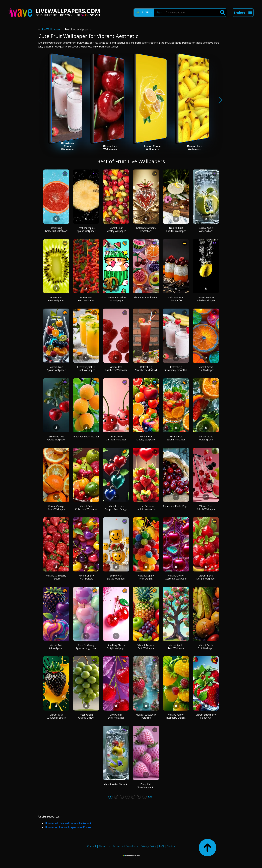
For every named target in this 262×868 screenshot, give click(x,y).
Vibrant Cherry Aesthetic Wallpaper (176, 577)
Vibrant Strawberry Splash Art (206, 716)
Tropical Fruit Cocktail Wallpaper (176, 229)
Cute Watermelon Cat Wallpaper (116, 299)
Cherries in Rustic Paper (176, 506)
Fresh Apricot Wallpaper (86, 437)
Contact (92, 846)
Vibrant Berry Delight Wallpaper (206, 577)
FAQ (161, 846)
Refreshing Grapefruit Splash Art (56, 229)
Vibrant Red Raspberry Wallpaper (116, 368)
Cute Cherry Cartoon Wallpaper (116, 438)
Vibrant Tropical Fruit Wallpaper (146, 647)
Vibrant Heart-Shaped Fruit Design (116, 508)
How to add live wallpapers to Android (69, 823)
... (144, 797)
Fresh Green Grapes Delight (86, 716)
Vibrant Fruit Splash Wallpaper (56, 368)
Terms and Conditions (125, 846)
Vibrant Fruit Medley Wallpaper (116, 229)
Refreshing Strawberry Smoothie (176, 368)
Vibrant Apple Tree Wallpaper (176, 647)
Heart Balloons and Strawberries (146, 508)
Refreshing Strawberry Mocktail (146, 368)
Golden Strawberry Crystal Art (146, 229)
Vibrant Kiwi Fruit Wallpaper (56, 299)
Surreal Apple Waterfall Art (206, 229)
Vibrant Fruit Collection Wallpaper (86, 508)
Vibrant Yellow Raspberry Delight (176, 716)
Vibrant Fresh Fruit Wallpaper (206, 647)
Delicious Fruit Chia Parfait (176, 299)
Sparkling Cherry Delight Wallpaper (116, 647)
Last (151, 797)
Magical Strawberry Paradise (146, 716)
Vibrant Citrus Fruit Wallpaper (206, 368)
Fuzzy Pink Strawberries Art (146, 786)
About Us (104, 846)
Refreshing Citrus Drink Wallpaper (86, 368)
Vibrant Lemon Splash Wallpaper (206, 299)
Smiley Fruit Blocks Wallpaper (116, 577)
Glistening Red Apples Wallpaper (56, 438)
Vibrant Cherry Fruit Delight (86, 577)
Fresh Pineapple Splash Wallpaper (86, 229)
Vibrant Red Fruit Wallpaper (86, 299)
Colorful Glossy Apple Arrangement (86, 647)
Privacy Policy (148, 846)
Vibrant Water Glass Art (116, 784)
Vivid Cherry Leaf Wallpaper (116, 716)
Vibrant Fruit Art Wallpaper (56, 647)
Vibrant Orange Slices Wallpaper (56, 508)
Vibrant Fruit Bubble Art (146, 297)
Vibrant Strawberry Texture (56, 577)
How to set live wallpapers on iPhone (68, 827)
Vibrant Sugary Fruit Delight (146, 577)
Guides (171, 846)
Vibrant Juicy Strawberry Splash (56, 716)
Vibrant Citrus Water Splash (206, 438)
